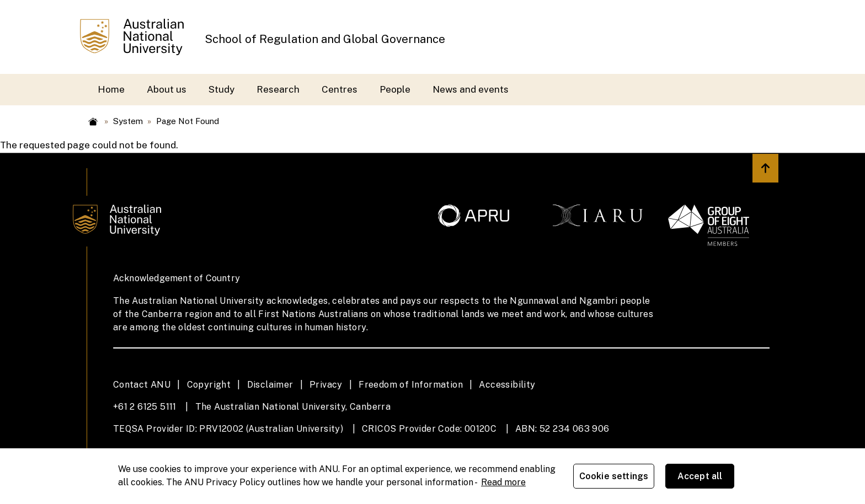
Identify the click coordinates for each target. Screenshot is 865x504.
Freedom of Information (411, 385)
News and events (471, 89)
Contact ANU (142, 385)
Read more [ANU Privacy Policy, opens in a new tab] (503, 482)
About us (167, 89)
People (395, 89)
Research (278, 89)
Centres (340, 89)
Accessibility (507, 385)
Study (221, 89)
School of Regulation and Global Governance (325, 39)
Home (111, 89)
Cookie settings (614, 476)
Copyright (209, 385)
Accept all (700, 476)
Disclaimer (270, 385)
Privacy (326, 385)
